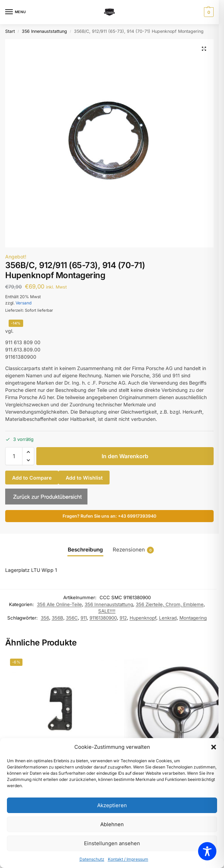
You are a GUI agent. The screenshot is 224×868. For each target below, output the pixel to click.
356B (58, 618)
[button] (214, 747)
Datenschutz (92, 859)
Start (10, 31)
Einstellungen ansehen (112, 843)
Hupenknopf (143, 618)
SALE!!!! (107, 611)
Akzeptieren (112, 805)
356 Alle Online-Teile (59, 604)
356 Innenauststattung (44, 31)
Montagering (193, 618)
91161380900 (103, 618)
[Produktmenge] (14, 456)
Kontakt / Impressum (128, 859)
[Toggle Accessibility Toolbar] (207, 851)
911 (84, 618)
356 (45, 618)
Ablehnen (112, 824)
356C (72, 618)
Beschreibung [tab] (85, 550)
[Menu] (16, 12)
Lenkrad (168, 618)
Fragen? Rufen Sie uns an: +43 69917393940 (109, 516)
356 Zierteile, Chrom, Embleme (170, 604)
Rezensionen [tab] (133, 550)
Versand (24, 303)
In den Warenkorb (125, 456)
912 (123, 618)
